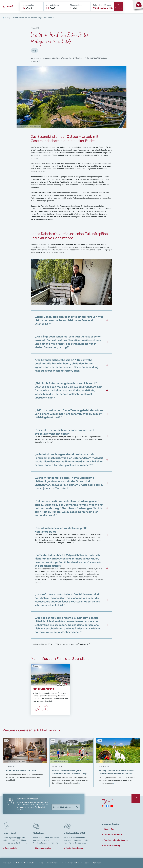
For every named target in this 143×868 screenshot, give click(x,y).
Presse (40, 863)
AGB (18, 863)
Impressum (7, 863)
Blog (9, 18)
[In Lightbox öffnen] (71, 282)
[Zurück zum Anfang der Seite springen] (136, 799)
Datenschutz (29, 863)
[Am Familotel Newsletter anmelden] (77, 808)
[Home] (3, 18)
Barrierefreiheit (73, 863)
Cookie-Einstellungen (92, 863)
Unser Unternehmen (55, 863)
